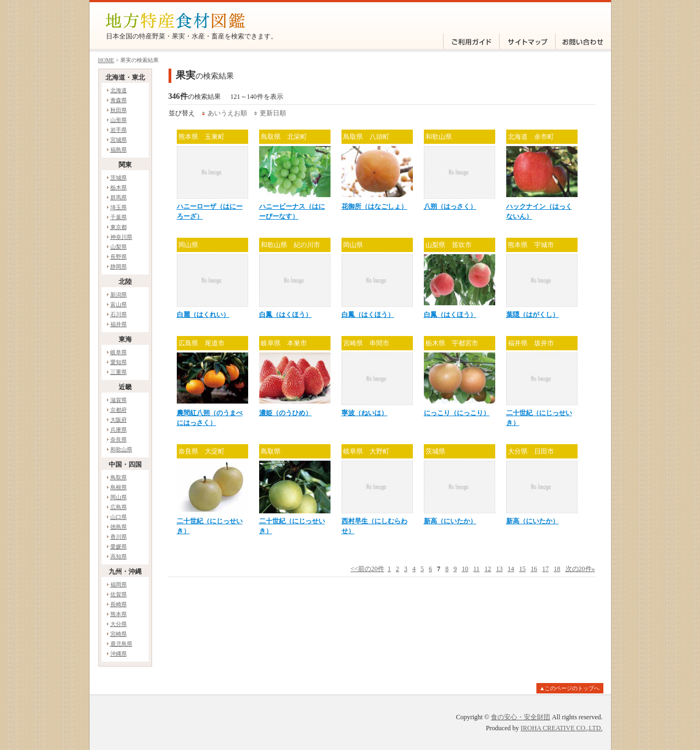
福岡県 (119, 584)
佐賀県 (119, 594)
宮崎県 (119, 634)
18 (557, 569)
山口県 (119, 517)
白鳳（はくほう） (285, 315)
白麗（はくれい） (203, 315)
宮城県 (119, 140)
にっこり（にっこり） (457, 413)
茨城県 (119, 178)
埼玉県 (119, 207)
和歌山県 (121, 449)
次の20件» (580, 569)
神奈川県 (121, 237)
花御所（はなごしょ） (374, 206)
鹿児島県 (121, 644)
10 (465, 569)
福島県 (119, 150)
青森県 (119, 100)
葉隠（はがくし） (533, 315)
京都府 (119, 410)
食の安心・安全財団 (520, 717)
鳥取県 (119, 477)
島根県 (119, 487)
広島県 (119, 507)
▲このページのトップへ (570, 688)
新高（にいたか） (450, 521)
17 (546, 569)
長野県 (119, 257)
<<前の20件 (367, 569)
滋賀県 (119, 400)
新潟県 (119, 295)
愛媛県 (119, 547)
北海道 (119, 90)
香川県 (119, 537)
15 (523, 569)
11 (477, 569)
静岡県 (119, 267)
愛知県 (119, 362)
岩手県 (119, 130)
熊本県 (119, 614)
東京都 (119, 227)
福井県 (119, 324)
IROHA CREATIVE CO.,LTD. (561, 728)
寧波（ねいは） (365, 413)
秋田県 (119, 110)
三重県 (119, 372)
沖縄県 (119, 654)
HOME (106, 60)
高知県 (119, 556)
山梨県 (119, 247)
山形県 (119, 120)
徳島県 (119, 527)
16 (534, 569)
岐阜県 (119, 352)
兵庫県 (119, 430)
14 (511, 569)
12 (488, 569)
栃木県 (119, 187)
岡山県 (119, 497)
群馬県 (119, 197)
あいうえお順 (227, 113)
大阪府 (119, 420)
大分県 (119, 624)
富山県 (119, 304)
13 (500, 569)
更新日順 (273, 113)
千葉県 (119, 217)
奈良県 (119, 440)
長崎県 (119, 604)
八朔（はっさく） (450, 206)
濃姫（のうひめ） (285, 413)
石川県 (119, 314)
